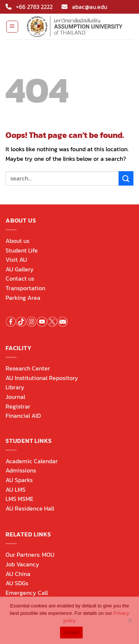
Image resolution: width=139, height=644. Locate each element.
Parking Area (23, 298)
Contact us (20, 278)
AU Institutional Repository (42, 378)
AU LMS (16, 489)
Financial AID (23, 416)
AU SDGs (17, 583)
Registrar (18, 406)
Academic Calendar (32, 461)
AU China (18, 574)
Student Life (22, 250)
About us (17, 241)
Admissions (21, 470)
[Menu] (12, 27)
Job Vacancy (22, 564)
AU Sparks (19, 480)
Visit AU (16, 260)
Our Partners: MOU (30, 555)
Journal (15, 397)
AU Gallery (20, 269)
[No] (130, 623)
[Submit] (126, 178)
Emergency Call (27, 593)
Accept (71, 632)
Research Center (28, 368)
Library (15, 387)
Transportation (25, 288)
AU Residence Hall (30, 508)
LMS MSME (19, 499)
